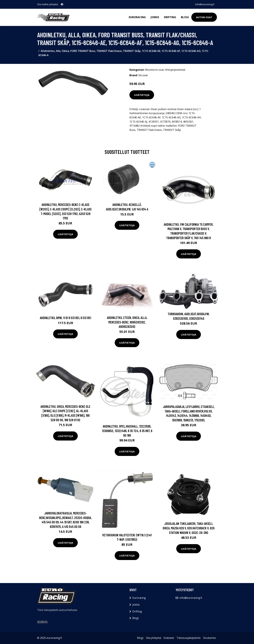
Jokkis (155, 17)
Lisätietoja (142, 95)
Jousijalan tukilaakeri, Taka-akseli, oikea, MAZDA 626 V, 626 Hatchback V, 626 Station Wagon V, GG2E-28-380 (189, 528)
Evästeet (169, 638)
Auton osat (204, 17)
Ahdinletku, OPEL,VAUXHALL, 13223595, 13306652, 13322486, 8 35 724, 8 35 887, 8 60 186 (127, 431)
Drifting (170, 17)
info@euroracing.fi (205, 4)
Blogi (185, 17)
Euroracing (137, 17)
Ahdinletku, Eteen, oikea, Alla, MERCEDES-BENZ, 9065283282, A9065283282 (127, 322)
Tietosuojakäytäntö (189, 638)
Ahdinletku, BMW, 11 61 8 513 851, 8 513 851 (65, 318)
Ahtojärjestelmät (175, 70)
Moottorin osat (154, 70)
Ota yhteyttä (153, 638)
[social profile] (62, 4)
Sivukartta (209, 638)
